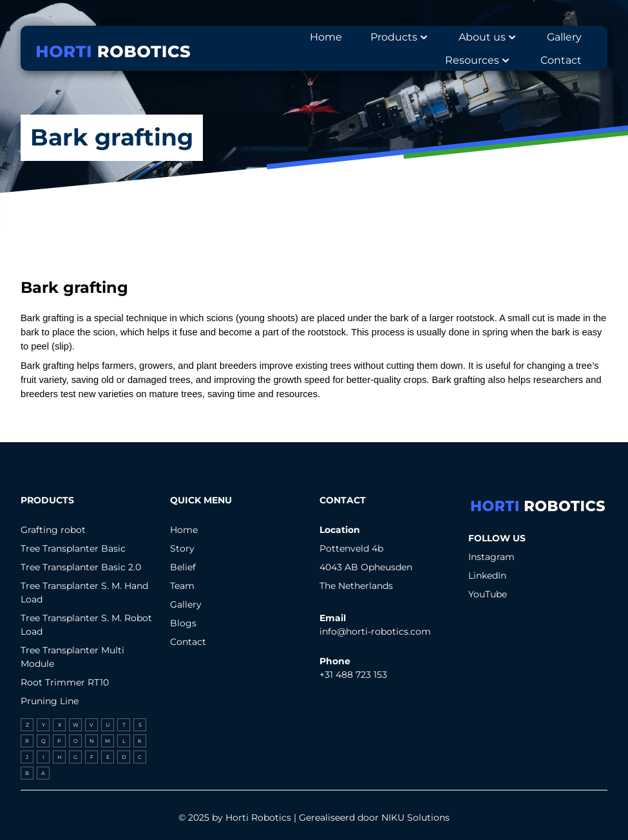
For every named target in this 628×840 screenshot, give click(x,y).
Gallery (186, 604)
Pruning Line (50, 701)
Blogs (183, 623)
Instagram (491, 557)
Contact (188, 642)
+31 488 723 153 (353, 675)
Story (182, 548)
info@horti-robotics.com (375, 631)
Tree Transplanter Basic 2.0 (81, 567)
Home (184, 530)
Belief (183, 567)
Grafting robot (53, 530)
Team (182, 586)
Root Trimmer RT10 (65, 682)
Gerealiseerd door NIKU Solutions (374, 817)
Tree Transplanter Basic (73, 548)
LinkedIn (487, 575)
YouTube (488, 594)
